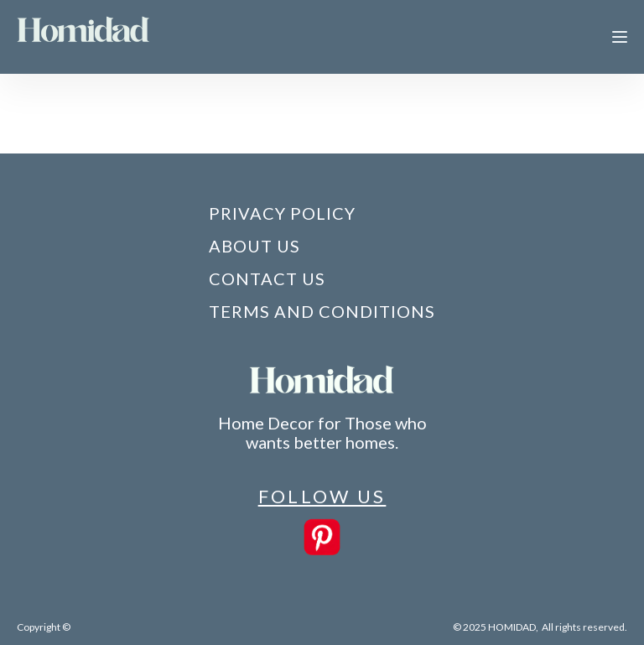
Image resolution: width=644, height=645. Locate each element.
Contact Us (267, 278)
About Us (254, 246)
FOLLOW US (322, 496)
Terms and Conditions (322, 311)
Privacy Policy (282, 213)
